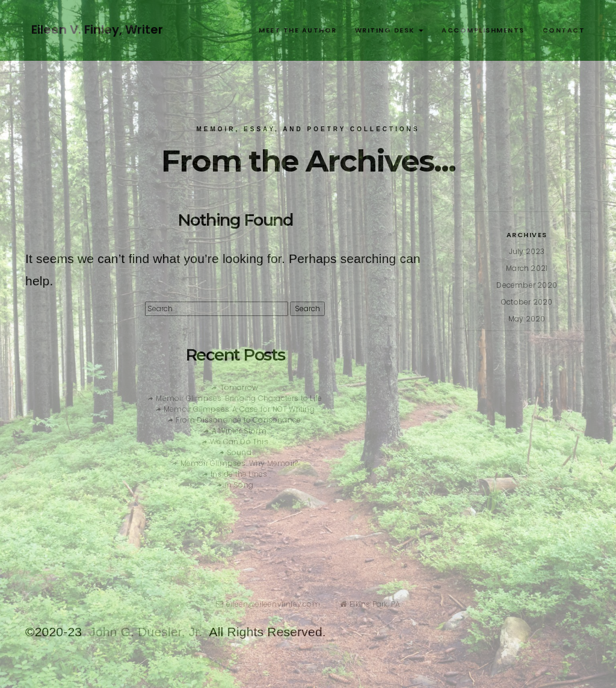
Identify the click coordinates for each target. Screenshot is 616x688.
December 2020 (527, 285)
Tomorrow (239, 387)
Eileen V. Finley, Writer (97, 29)
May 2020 (527, 319)
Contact (564, 30)
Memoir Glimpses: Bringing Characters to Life (239, 398)
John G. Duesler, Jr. (146, 632)
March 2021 (527, 268)
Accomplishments (483, 30)
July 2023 (527, 251)
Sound (239, 452)
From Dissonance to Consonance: (239, 420)
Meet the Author (298, 30)
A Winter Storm (239, 431)
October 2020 (527, 302)
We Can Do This (239, 442)
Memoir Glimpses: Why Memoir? (239, 463)
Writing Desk (390, 30)
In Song (239, 485)
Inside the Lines (239, 474)
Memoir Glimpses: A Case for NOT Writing (239, 409)
